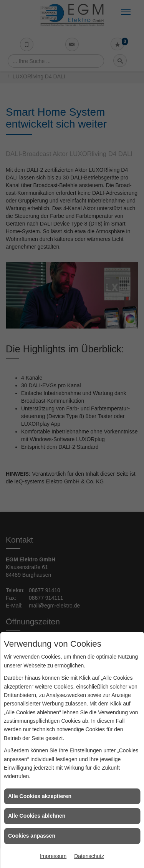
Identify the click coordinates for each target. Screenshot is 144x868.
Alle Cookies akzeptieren (40, 796)
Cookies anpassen (32, 836)
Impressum (53, 856)
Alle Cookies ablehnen (37, 816)
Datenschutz (89, 856)
